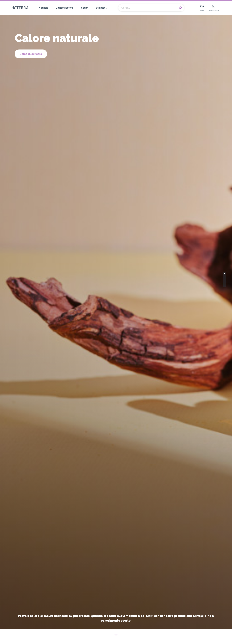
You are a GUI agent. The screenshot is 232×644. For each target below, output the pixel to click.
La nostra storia (65, 8)
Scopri (85, 8)
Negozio (43, 8)
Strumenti (101, 8)
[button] (225, 274)
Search (180, 8)
